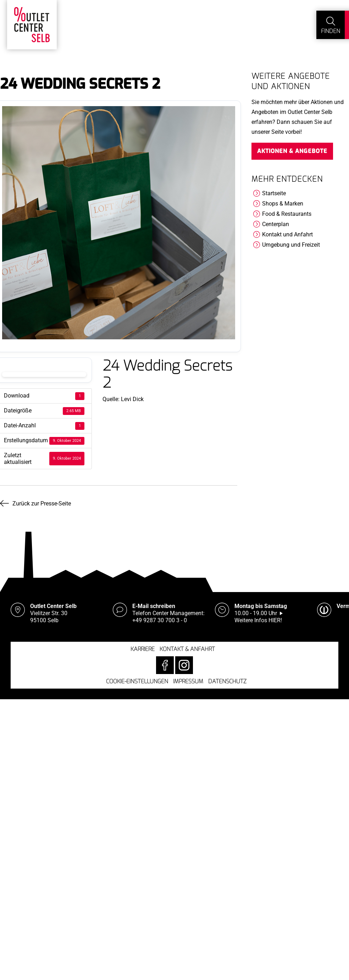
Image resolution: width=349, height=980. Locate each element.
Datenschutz (227, 681)
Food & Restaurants (287, 214)
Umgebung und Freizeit (291, 245)
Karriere (143, 649)
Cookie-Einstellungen (137, 681)
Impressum (188, 681)
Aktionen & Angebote (292, 151)
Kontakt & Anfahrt (187, 649)
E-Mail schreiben (154, 606)
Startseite (274, 193)
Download (44, 374)
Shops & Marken (283, 204)
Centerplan (276, 224)
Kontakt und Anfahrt (287, 234)
